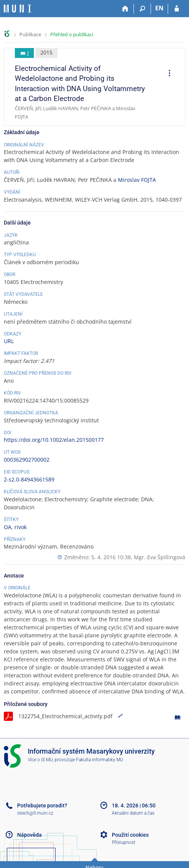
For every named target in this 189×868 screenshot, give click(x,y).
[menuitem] (167, 74)
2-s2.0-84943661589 (29, 479)
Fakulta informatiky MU (100, 760)
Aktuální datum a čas (133, 813)
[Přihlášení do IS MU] (177, 9)
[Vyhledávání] (142, 9)
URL (9, 341)
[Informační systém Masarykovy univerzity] (17, 9)
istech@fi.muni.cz (35, 813)
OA (8, 527)
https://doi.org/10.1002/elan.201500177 (54, 440)
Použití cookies (130, 835)
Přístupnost (124, 842)
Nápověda (29, 835)
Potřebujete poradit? (42, 805)
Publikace (30, 34)
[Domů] (125, 9)
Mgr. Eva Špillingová (160, 557)
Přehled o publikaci (72, 34)
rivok (21, 527)
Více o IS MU (40, 760)
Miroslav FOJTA (137, 180)
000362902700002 (27, 460)
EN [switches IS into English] (159, 8)
